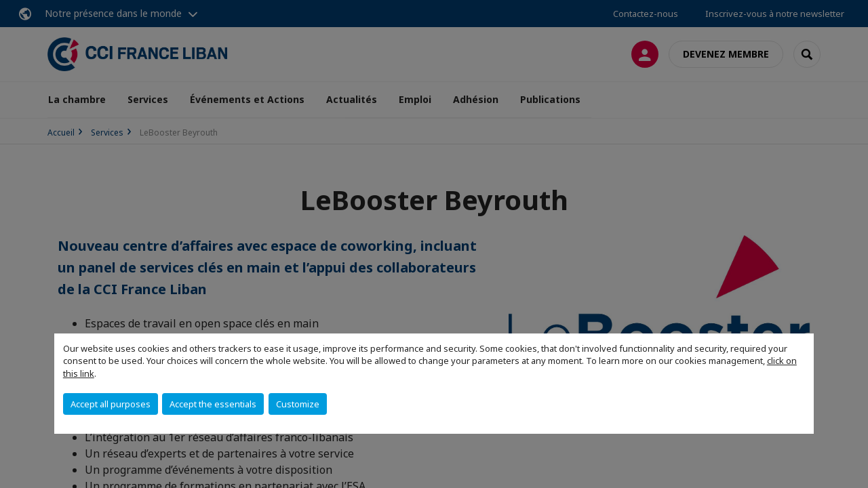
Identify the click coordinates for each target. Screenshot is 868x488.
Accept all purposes (111, 404)
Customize (298, 404)
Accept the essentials (213, 404)
